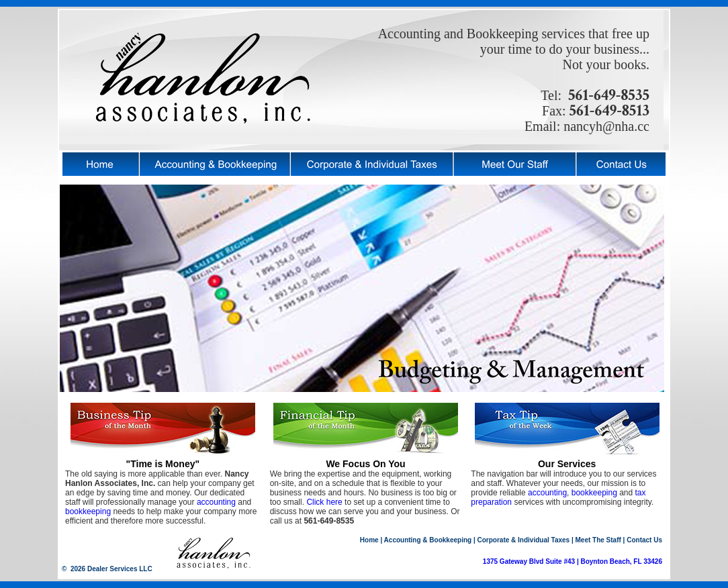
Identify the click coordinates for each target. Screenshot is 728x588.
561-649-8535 (609, 95)
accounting (216, 502)
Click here (324, 502)
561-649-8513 (608, 110)
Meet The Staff (598, 540)
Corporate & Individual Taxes (524, 540)
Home (369, 540)
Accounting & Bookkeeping (428, 540)
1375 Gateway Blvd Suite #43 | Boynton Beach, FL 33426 (573, 561)
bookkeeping (88, 511)
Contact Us (644, 540)
